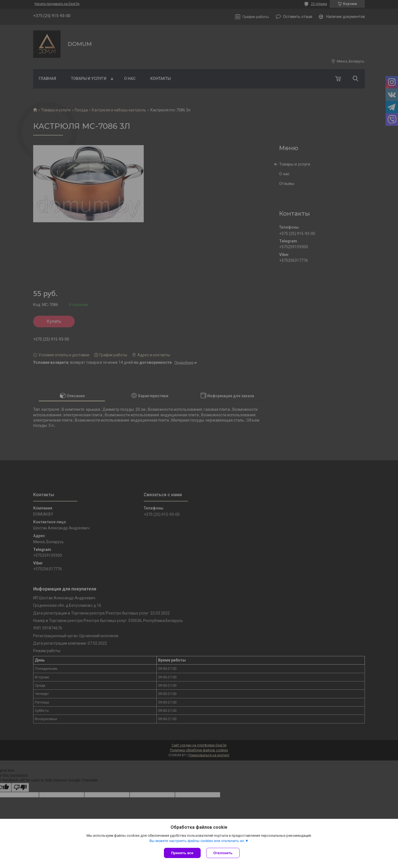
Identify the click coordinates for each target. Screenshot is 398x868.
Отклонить (223, 853)
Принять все (182, 853)
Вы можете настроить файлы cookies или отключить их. (197, 841)
